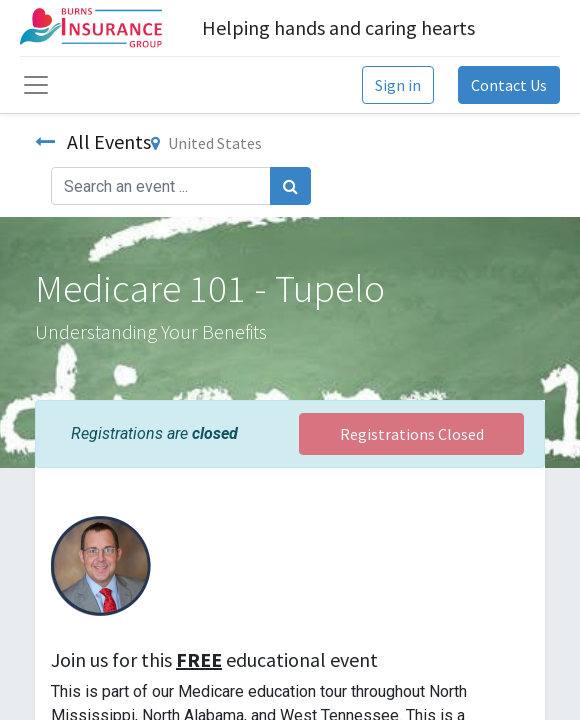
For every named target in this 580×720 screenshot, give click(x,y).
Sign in (398, 85)
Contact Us (509, 85)
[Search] (290, 186)
